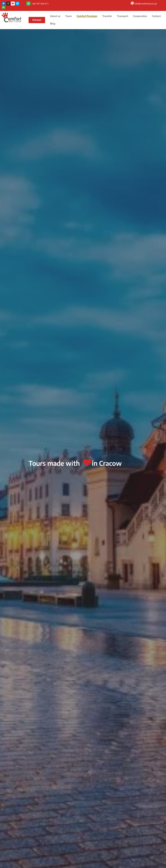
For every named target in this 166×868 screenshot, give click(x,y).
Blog (53, 24)
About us (55, 16)
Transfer (107, 16)
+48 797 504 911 (40, 4)
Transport (122, 16)
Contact (156, 16)
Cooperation (140, 16)
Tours (68, 16)
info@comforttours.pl (146, 4)
